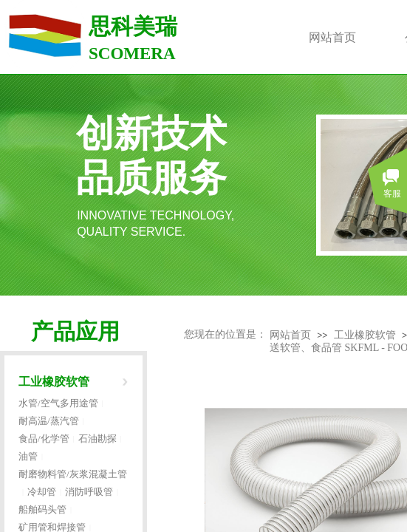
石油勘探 (98, 439)
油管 (28, 456)
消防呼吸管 (89, 492)
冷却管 (42, 492)
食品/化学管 (44, 439)
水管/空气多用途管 (58, 403)
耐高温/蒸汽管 (49, 421)
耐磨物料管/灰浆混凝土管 (73, 474)
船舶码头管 (42, 509)
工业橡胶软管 (365, 335)
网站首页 (290, 335)
